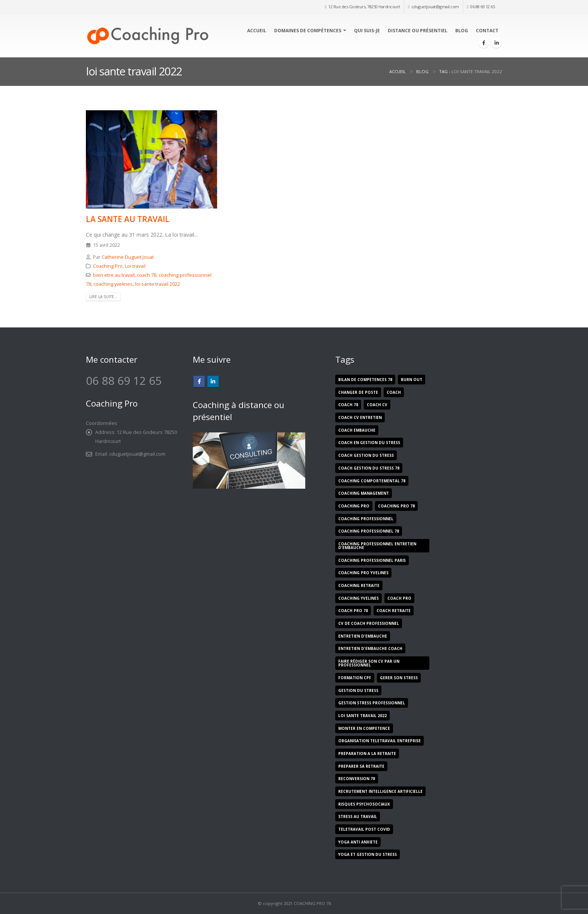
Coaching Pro (108, 266)
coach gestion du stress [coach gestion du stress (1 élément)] (366, 455)
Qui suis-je (367, 31)
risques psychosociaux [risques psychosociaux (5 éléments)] (364, 804)
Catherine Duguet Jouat (128, 257)
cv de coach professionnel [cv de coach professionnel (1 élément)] (369, 623)
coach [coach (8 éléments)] (394, 392)
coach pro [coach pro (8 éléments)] (399, 598)
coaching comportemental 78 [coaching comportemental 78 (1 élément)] (372, 481)
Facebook (199, 381)
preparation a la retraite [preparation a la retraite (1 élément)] (367, 753)
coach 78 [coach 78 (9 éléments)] (348, 405)
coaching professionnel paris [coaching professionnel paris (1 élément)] (372, 560)
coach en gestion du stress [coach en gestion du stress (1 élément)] (369, 443)
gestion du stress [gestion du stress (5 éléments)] (358, 690)
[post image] (151, 160)
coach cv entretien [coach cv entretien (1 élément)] (360, 417)
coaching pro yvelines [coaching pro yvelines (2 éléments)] (363, 573)
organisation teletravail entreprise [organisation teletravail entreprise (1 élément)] (379, 741)
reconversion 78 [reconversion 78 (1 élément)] (357, 779)
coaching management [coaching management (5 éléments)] (364, 493)
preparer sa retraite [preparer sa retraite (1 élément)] (361, 766)
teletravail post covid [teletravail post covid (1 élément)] (364, 829)
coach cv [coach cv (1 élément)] (377, 405)
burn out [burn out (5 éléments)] (412, 380)
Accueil (257, 31)
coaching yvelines (113, 284)
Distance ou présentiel (418, 31)
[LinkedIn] (496, 43)
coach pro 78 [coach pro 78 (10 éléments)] (353, 611)
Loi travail (135, 266)
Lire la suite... (103, 297)
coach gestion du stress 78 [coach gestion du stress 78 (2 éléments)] (369, 468)
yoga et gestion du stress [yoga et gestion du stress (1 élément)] (367, 854)
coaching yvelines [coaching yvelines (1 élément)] (358, 598)
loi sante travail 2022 (157, 284)
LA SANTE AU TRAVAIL (128, 219)
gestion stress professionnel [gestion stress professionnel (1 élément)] (372, 703)
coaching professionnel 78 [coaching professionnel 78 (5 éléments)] (369, 531)
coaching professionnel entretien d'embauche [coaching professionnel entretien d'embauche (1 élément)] (377, 546)
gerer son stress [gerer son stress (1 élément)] (399, 678)
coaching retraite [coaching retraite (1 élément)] (359, 585)
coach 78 (147, 275)
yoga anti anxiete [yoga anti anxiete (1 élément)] (358, 842)
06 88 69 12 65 (482, 7)
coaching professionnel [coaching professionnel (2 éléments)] (366, 519)
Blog (462, 31)
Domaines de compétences (308, 31)
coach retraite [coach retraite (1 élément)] (394, 611)
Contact (487, 31)
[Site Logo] (147, 36)
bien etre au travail (114, 275)
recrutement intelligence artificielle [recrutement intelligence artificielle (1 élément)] (380, 791)
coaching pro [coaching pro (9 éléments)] (354, 506)
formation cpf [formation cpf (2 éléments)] (355, 678)
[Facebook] (484, 43)
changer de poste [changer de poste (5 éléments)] (358, 392)
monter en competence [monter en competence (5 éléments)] (364, 728)
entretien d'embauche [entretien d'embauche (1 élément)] (363, 636)
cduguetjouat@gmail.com (435, 7)
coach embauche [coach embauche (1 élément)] (357, 430)
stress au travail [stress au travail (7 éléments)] (358, 816)
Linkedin (213, 381)
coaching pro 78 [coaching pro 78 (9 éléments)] (396, 506)
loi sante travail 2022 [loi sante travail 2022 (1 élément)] (362, 716)
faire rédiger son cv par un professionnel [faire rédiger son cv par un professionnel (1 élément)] (369, 663)
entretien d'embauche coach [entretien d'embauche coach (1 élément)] (370, 648)
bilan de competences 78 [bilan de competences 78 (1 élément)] (365, 380)
